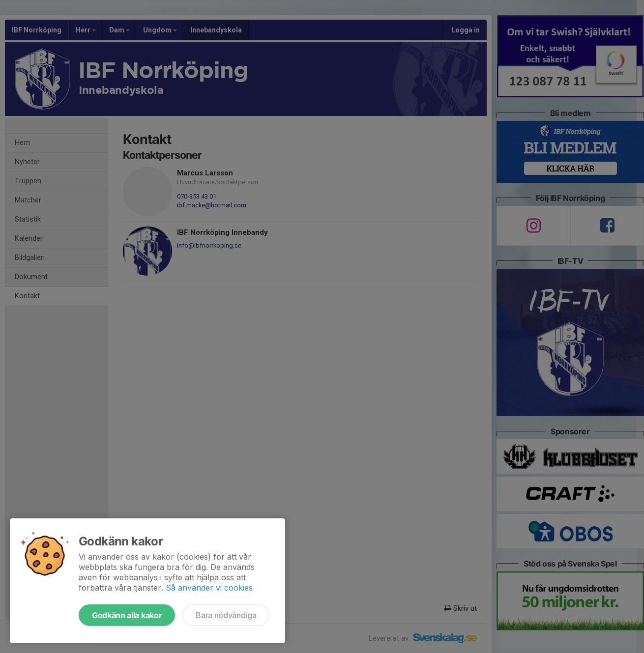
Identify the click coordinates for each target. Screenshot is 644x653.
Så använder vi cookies (209, 588)
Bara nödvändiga (226, 615)
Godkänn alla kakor (127, 615)
